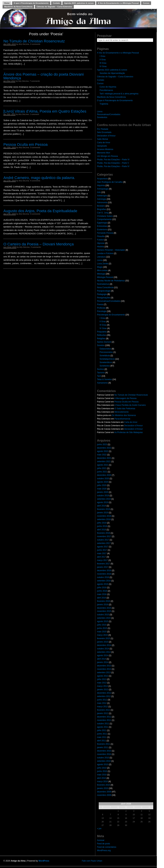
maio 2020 (102, 489)
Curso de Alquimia (108, 87)
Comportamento (104, 219)
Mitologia (101, 274)
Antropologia (103, 189)
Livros (100, 112)
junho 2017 (102, 550)
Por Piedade (103, 129)
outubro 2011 (103, 724)
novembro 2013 (104, 669)
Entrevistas (102, 226)
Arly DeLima (24, 44)
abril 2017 (102, 557)
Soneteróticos (106, 362)
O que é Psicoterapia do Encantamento (31, 3)
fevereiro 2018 (104, 533)
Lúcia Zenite (103, 264)
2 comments (35, 44)
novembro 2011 (104, 720)
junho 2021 (102, 472)
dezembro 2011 (104, 717)
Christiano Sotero (105, 216)
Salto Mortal (102, 139)
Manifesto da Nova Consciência (18, 7)
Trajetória (104, 104)
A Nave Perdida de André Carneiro (130, 405)
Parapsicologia (104, 291)
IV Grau (103, 66)
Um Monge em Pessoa (107, 156)
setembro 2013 (104, 672)
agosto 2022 (103, 451)
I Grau (102, 56)
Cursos (146, 3)
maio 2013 (102, 683)
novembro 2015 (104, 611)
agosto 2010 (103, 764)
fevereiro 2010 (104, 785)
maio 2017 (102, 553)
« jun (99, 828)
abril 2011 (102, 741)
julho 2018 (102, 523)
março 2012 (102, 707)
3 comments (35, 147)
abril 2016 (102, 598)
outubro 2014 (103, 649)
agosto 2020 (103, 482)
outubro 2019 (103, 496)
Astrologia (102, 199)
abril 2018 (102, 530)
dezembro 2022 (104, 448)
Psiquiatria (102, 332)
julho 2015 (102, 625)
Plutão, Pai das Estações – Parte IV (113, 166)
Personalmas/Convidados (109, 114)
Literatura (101, 257)
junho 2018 (102, 526)
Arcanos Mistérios (105, 149)
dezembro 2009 (104, 792)
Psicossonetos (106, 352)
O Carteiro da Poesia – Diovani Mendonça (39, 244)
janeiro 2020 (103, 492)
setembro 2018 (104, 519)
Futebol (100, 240)
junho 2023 (102, 444)
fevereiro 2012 (104, 710)
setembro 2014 (104, 652)
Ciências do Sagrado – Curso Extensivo (54, 7)
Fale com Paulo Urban (92, 861)
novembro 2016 (104, 574)
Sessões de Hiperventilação (112, 73)
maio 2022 (102, 455)
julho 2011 (102, 730)
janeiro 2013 (103, 690)
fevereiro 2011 (104, 744)
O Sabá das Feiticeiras (125, 409)
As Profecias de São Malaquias (128, 432)
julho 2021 (102, 468)
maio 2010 (102, 775)
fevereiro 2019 (104, 509)
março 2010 (102, 781)
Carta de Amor (104, 143)
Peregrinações (104, 298)
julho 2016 (102, 588)
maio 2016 (102, 594)
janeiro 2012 (103, 713)
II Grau (103, 60)
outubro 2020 (103, 479)
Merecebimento (122, 412)
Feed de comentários (107, 847)
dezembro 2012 (104, 693)
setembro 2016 (104, 581)
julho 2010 (102, 768)
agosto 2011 (103, 727)
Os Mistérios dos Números (124, 415)
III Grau (103, 63)
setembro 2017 (104, 543)
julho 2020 (102, 485)
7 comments (35, 81)
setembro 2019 (104, 499)
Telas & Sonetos (104, 379)
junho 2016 (102, 591)
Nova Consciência (105, 287)
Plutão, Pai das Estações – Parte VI (113, 160)
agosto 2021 (103, 465)
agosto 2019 (103, 502)
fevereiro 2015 (104, 638)
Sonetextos (102, 117)
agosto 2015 (103, 621)
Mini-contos (102, 270)
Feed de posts (103, 844)
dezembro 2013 (104, 666)
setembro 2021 (104, 462)
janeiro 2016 (103, 605)
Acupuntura (102, 179)
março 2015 (102, 635)
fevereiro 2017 (104, 564)
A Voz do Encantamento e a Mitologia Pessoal (118, 3)
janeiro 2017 (103, 567)
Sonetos (101, 345)
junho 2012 (102, 700)
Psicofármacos (106, 90)
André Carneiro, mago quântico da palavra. (39, 178)
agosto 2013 (103, 676)
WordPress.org (104, 850)
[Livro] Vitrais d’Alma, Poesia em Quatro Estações (45, 111)
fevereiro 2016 (104, 601)
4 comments (35, 181)
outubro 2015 (103, 615)
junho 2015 (102, 628)
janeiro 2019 (103, 513)
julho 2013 (102, 679)
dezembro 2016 (104, 570)
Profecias (101, 308)
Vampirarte (102, 146)
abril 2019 (102, 506)
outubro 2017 (103, 540)
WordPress (44, 861)
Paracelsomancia (122, 419)
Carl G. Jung (103, 213)
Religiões (101, 339)
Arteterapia (102, 196)
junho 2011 (102, 734)
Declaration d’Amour (106, 136)
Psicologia (102, 311)
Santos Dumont (104, 342)
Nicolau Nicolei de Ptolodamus (111, 281)
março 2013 (102, 686)
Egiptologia (102, 223)
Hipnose (101, 243)
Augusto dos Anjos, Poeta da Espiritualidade (40, 211)
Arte (99, 192)
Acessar (101, 840)
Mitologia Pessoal (105, 277)
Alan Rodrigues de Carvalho (110, 182)
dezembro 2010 (104, 751)
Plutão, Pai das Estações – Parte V (113, 163)
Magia (100, 267)
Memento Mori (104, 153)
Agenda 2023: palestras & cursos (79, 3)
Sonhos (100, 369)
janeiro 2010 (103, 788)
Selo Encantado (104, 132)
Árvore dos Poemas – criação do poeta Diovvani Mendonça (44, 76)
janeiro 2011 (103, 747)
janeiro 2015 (103, 642)
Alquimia (101, 185)
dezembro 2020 (104, 475)
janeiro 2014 (103, 662)
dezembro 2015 (104, 608)
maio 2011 (102, 737)
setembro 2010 (104, 761)
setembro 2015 (104, 618)
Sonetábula (105, 356)
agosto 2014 (103, 655)
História (100, 247)
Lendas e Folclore (105, 253)
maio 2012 (102, 703)
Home (7, 3)
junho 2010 (102, 771)
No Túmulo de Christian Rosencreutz (34, 41)
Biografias (102, 209)
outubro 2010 (103, 758)
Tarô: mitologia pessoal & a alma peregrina (119, 94)
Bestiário (101, 206)
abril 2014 (102, 659)
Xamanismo (102, 383)
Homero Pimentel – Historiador (111, 250)
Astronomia (102, 202)
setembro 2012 (104, 696)
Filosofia (101, 236)
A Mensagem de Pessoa (125, 398)
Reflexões (102, 335)
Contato (56, 3)
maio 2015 (102, 632)
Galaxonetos (105, 349)
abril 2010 (102, 778)
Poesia (100, 304)
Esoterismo (102, 230)
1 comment (34, 114)
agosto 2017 (103, 547)
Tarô (99, 376)
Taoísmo (101, 373)
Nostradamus (103, 284)
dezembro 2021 (104, 458)
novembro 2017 (104, 536)
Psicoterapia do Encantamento (111, 315)
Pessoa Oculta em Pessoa (25, 144)
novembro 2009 (104, 795)
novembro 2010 (104, 754)
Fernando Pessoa (105, 233)
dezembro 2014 (104, 645)
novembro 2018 (104, 516)
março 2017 (102, 560)
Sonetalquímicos (107, 359)
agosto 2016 (103, 584)
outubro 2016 (103, 577)
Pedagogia (102, 294)
